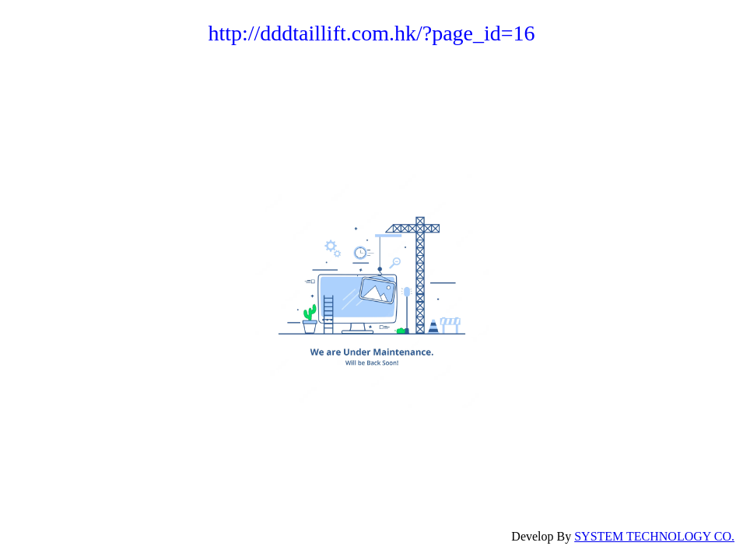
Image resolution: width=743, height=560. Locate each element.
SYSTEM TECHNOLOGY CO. (654, 536)
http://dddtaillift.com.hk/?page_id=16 (371, 33)
